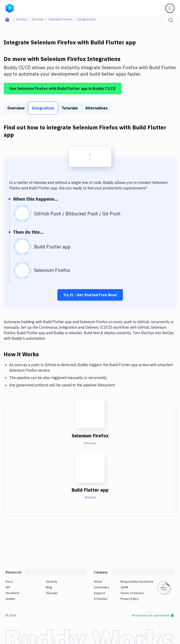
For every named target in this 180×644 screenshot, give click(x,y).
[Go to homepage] (10, 8)
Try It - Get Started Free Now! (90, 295)
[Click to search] (171, 20)
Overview (16, 108)
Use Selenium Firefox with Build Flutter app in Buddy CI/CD (63, 88)
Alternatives (96, 108)
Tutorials (70, 108)
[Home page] (10, 19)
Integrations (43, 108)
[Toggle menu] (170, 8)
